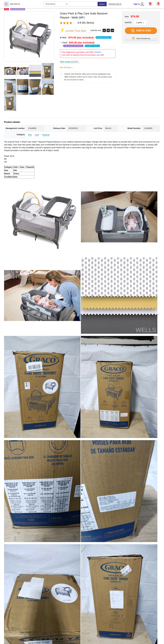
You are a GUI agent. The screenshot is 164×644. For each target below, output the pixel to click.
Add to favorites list (141, 38)
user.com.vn (15, 4)
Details (97, 52)
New (87, 38)
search (102, 4)
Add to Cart (141, 31)
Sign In (137, 4)
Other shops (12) (70, 62)
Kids (30, 135)
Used (81, 44)
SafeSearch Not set (115, 4)
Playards (46, 135)
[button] (158, 4)
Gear (37, 135)
